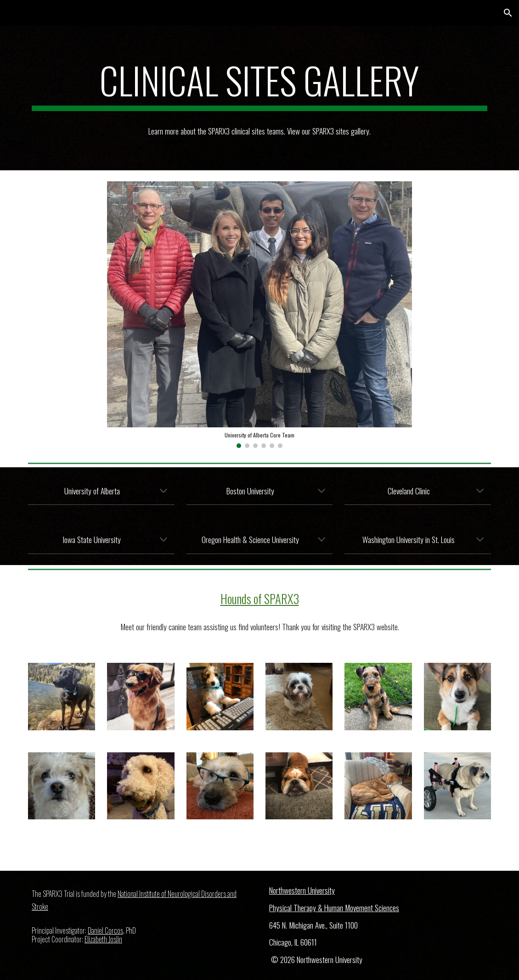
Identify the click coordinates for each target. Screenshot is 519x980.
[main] (259, 84)
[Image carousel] (259, 315)
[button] (508, 13)
